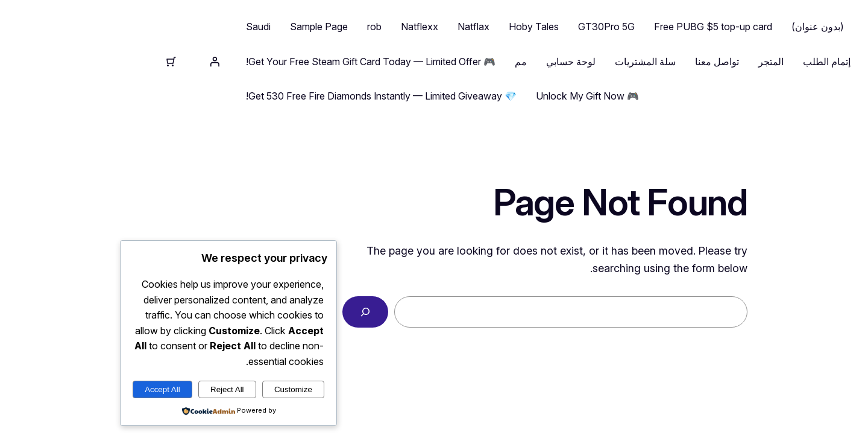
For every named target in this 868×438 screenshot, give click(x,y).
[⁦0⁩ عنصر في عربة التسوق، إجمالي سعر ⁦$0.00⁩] (60, 62)
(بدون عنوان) (707, 27)
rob (263, 27)
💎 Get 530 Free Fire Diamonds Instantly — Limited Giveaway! (270, 96)
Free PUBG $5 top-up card (602, 27)
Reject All (116, 389)
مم (410, 62)
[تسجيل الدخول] (104, 62)
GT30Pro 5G (495, 27)
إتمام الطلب (716, 62)
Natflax (363, 27)
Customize (182, 389)
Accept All (52, 389)
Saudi (147, 27)
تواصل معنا (606, 62)
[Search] (254, 312)
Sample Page (208, 27)
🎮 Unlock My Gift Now (476, 96)
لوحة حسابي (460, 62)
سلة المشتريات (534, 62)
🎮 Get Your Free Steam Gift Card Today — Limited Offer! (260, 62)
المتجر (660, 62)
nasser (796, 62)
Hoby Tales (423, 27)
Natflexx (309, 27)
